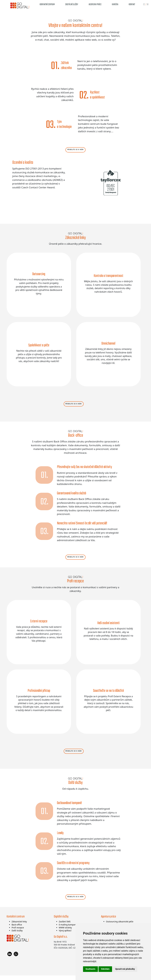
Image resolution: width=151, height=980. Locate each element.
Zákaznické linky (19, 926)
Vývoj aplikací (65, 935)
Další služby (17, 935)
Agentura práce (95, 4)
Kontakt (132, 4)
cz (144, 4)
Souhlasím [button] (90, 969)
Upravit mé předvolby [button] (125, 969)
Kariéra (115, 4)
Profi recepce (18, 932)
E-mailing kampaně (68, 929)
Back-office (17, 929)
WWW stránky (65, 932)
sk (148, 4)
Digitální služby (72, 4)
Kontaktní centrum (47, 4)
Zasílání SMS (65, 926)
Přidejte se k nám (76, 150)
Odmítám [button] (105, 969)
